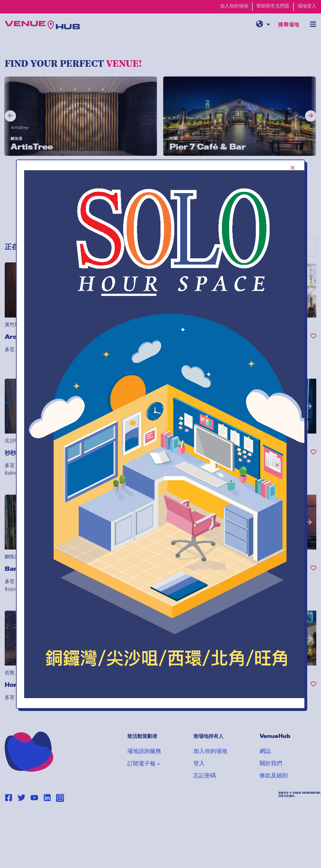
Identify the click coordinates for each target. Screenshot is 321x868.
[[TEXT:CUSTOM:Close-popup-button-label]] (293, 168)
